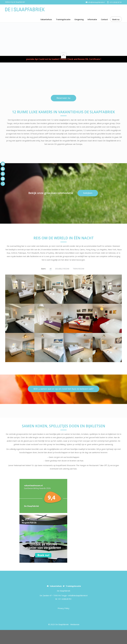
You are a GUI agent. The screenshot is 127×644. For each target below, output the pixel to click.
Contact (104, 19)
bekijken (88, 207)
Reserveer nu (63, 112)
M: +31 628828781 (63, 613)
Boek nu (116, 19)
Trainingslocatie (63, 19)
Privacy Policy (63, 622)
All (51, 283)
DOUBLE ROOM (62, 283)
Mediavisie (75, 638)
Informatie (92, 19)
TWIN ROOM (78, 283)
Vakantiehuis (46, 19)
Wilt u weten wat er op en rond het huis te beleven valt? (63, 403)
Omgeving (79, 19)
